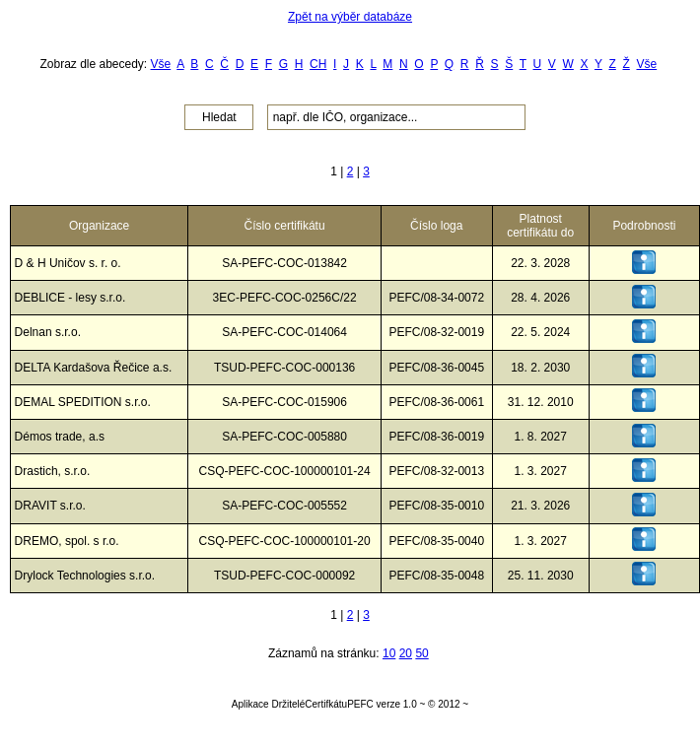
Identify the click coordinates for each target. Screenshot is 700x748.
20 (406, 653)
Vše (161, 64)
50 (421, 653)
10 (389, 653)
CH (318, 64)
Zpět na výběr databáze (350, 17)
